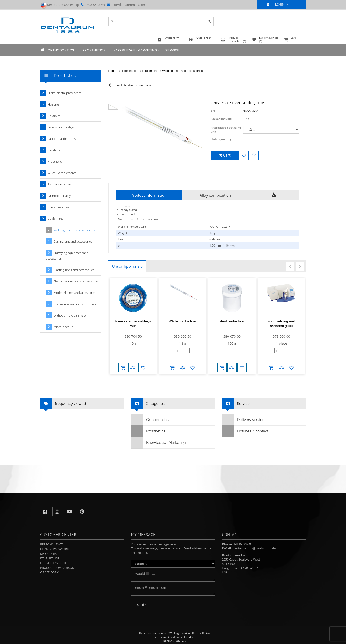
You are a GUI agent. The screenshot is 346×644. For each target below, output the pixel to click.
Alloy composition (215, 195)
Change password (55, 549)
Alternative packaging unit (226, 130)
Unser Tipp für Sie (127, 266)
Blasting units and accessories (74, 270)
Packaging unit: (221, 119)
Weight (123, 233)
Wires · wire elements (62, 173)
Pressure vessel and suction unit (76, 304)
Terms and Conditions (168, 637)
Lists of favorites (54, 563)
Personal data (52, 544)
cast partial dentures (62, 139)
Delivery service (243, 420)
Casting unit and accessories (73, 241)
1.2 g (213, 233)
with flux (215, 239)
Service (173, 50)
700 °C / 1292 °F (220, 227)
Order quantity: (221, 139)
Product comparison (57, 568)
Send (142, 605)
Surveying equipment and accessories (67, 256)
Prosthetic (55, 161)
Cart (294, 40)
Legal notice (182, 633)
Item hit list (50, 558)
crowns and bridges (61, 127)
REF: (213, 111)
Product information (149, 195)
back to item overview (133, 85)
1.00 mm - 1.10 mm (222, 245)
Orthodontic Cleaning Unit (71, 315)
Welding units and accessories (182, 71)
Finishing (54, 150)
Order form (50, 572)
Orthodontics (62, 50)
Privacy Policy (201, 633)
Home (112, 71)
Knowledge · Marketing (137, 50)
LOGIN (280, 5)
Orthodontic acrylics (61, 196)
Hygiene (53, 104)
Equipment (150, 71)
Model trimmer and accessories (75, 293)
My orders (48, 554)
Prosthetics (95, 50)
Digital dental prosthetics (65, 93)
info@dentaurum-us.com (128, 5)
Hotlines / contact (245, 431)
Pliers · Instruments (61, 207)
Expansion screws (60, 184)
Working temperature (132, 227)
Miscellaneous (63, 327)
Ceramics (54, 116)
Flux (121, 239)
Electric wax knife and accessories (76, 281)
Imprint (189, 637)
